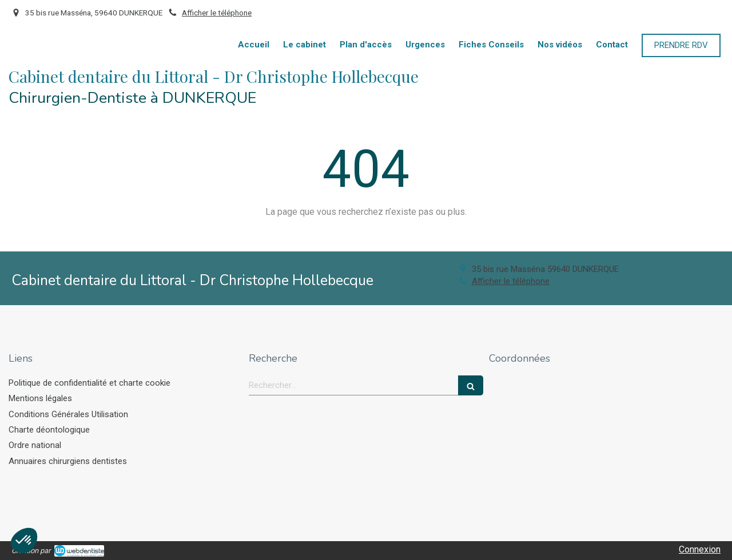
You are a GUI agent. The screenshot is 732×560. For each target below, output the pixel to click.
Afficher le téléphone (217, 13)
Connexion (700, 549)
